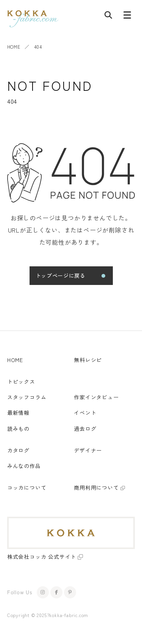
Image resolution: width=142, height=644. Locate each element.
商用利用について (96, 487)
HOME (14, 47)
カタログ (18, 450)
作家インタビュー (96, 397)
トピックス (21, 381)
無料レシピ (88, 360)
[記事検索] (108, 17)
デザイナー (88, 450)
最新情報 (18, 413)
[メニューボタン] (127, 17)
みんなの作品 (24, 466)
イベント (85, 413)
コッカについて (27, 487)
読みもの (18, 429)
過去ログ (85, 429)
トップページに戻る (61, 275)
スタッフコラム (27, 397)
